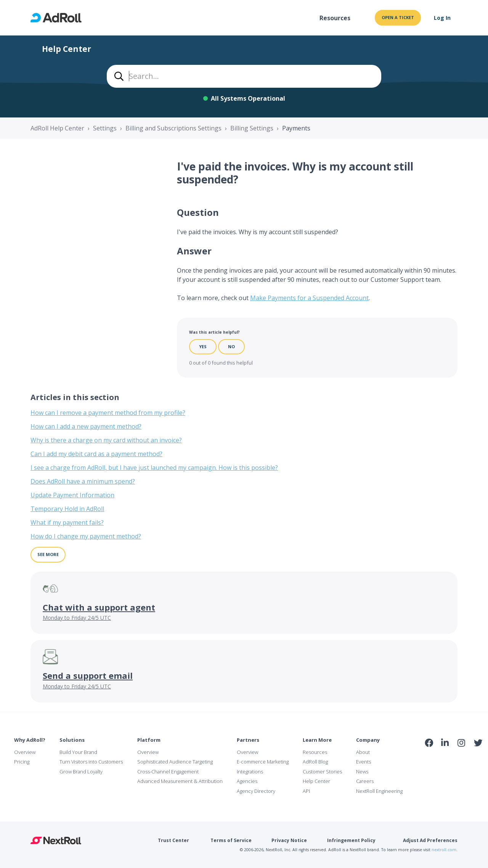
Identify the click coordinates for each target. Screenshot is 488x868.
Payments (296, 128)
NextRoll (56, 841)
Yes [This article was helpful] (203, 346)
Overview (25, 752)
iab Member (429, 759)
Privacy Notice (289, 840)
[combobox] (244, 76)
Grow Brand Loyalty (81, 772)
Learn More (317, 740)
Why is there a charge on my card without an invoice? (106, 440)
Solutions (72, 740)
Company (368, 740)
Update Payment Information (72, 495)
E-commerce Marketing (263, 762)
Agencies (247, 781)
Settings (105, 128)
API (306, 791)
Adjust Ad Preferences (430, 840)
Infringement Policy (351, 840)
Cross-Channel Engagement (168, 772)
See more (48, 554)
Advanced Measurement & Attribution (180, 781)
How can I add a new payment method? (86, 426)
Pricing (22, 762)
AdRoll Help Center (57, 128)
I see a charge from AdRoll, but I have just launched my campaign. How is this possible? (154, 468)
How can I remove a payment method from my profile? (108, 413)
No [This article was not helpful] (231, 346)
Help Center (316, 781)
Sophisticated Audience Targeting (175, 762)
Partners (248, 740)
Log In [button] (442, 18)
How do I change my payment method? (86, 536)
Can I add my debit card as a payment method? (96, 454)
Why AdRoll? (30, 740)
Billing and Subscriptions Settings (173, 128)
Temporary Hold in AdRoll (67, 509)
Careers (365, 781)
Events (364, 762)
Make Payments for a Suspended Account (309, 298)
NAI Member (454, 759)
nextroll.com (444, 850)
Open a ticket (398, 17)
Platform (149, 740)
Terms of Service (231, 840)
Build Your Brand (78, 752)
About (363, 752)
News (362, 772)
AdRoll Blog (315, 762)
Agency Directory (256, 791)
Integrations (250, 772)
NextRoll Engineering (379, 791)
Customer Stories (322, 772)
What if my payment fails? (67, 522)
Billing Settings (252, 128)
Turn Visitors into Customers (91, 762)
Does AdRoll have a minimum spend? (83, 481)
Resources (335, 18)
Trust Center (173, 840)
